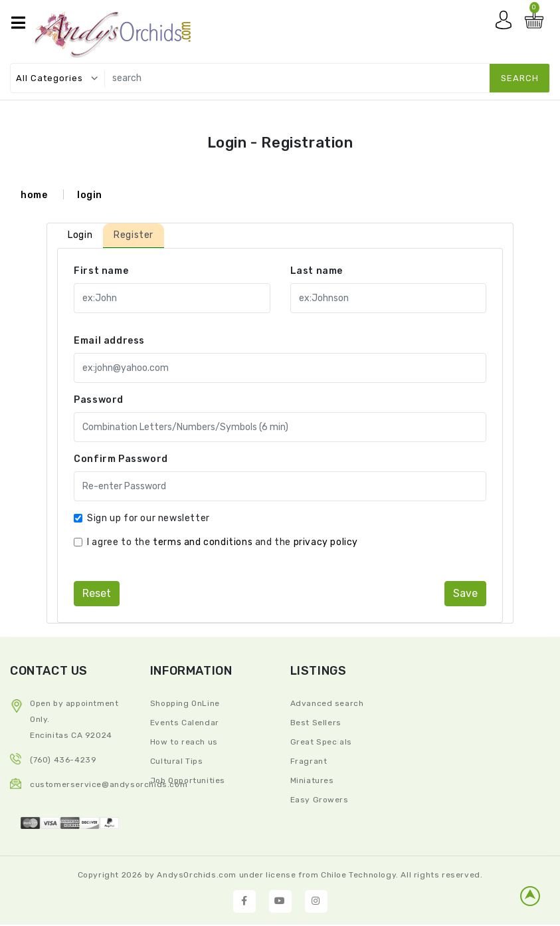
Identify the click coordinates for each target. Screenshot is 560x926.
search (520, 78)
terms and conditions (203, 542)
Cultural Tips (177, 761)
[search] (324, 78)
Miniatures (312, 780)
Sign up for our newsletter (148, 518)
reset (97, 593)
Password (99, 400)
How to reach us (184, 742)
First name (101, 271)
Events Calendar (185, 723)
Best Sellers (316, 723)
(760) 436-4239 (63, 760)
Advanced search (327, 703)
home (34, 195)
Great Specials (321, 742)
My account (507, 23)
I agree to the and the (223, 542)
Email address (109, 341)
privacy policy (326, 542)
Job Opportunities (188, 780)
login (90, 195)
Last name (317, 271)
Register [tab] (134, 235)
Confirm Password (121, 459)
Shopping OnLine (185, 703)
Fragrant (309, 761)
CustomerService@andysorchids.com (109, 784)
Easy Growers (320, 800)
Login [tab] (80, 235)
